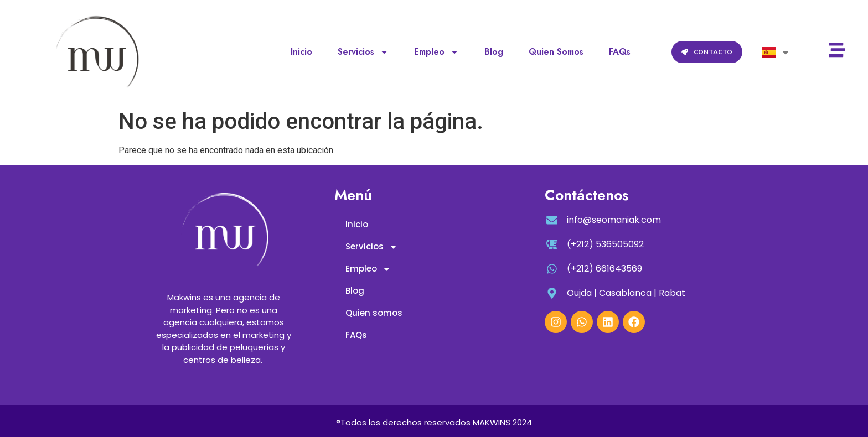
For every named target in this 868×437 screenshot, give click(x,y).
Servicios (363, 52)
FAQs (620, 52)
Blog (494, 52)
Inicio (301, 52)
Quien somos (556, 52)
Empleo (436, 52)
